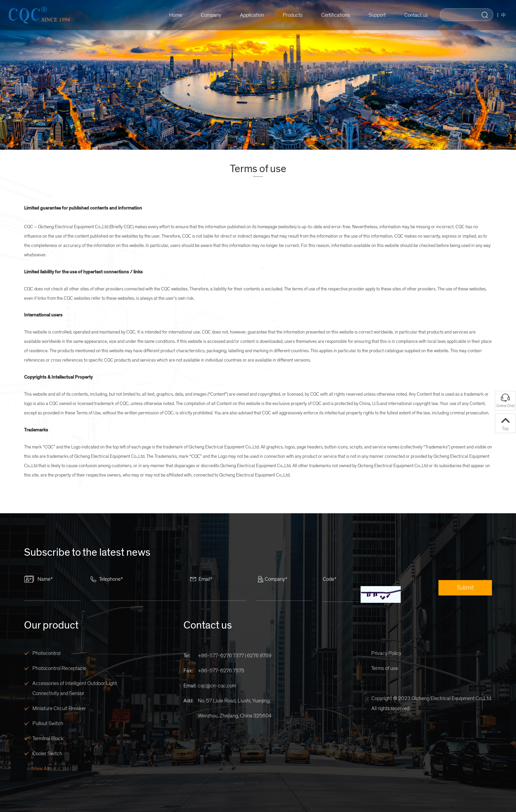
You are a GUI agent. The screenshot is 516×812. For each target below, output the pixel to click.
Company (207, 15)
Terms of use (385, 668)
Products (289, 15)
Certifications (332, 15)
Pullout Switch (48, 723)
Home (172, 15)
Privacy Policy (386, 653)
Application (248, 15)
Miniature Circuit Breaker (59, 708)
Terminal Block (48, 738)
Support (373, 15)
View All (41, 769)
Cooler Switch (47, 754)
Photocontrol (46, 653)
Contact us (412, 15)
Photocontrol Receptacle (59, 668)
